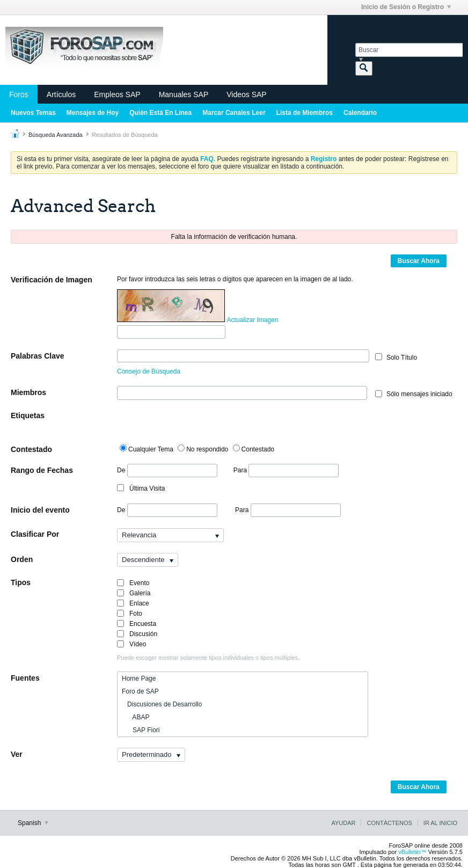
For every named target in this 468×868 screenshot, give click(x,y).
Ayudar (343, 823)
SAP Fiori (141, 730)
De (167, 471)
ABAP (136, 717)
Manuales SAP (184, 94)
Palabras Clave (38, 356)
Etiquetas (28, 415)
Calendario (360, 113)
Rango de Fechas (42, 470)
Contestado (31, 449)
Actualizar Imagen (252, 320)
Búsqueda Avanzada (56, 135)
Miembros (28, 392)
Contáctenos (389, 823)
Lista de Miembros (305, 113)
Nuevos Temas (33, 113)
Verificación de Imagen (52, 280)
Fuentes (25, 678)
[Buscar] (409, 50)
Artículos (61, 94)
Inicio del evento (40, 510)
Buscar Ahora (419, 261)
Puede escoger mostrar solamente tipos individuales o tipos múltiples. (208, 658)
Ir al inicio (440, 823)
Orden (22, 559)
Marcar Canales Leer (234, 113)
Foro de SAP (140, 691)
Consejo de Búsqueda (149, 371)
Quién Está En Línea (160, 113)
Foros (19, 94)
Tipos (21, 582)
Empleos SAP (117, 94)
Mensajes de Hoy (93, 113)
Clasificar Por (35, 534)
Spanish (33, 823)
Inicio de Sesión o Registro (406, 7)
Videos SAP (246, 94)
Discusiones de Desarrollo (162, 704)
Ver (17, 754)
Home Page (139, 679)
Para (286, 470)
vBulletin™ (412, 852)
